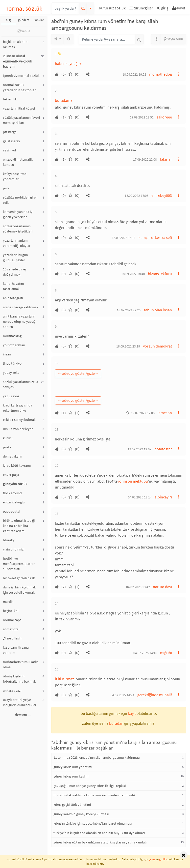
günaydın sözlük (15, 484)
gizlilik (163, 859)
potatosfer (163, 449)
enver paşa (11, 475)
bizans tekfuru (160, 274)
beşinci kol (11, 611)
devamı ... (23, 715)
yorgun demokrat (157, 346)
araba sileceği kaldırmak (21, 307)
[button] (113, 9)
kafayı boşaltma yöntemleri (15, 176)
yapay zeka (11, 373)
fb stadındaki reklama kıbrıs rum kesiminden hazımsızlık (95, 795)
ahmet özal (11, 629)
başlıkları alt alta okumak (15, 44)
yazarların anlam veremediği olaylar (17, 243)
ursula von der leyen (18, 429)
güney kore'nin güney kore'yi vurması (81, 814)
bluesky (9, 540)
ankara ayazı (12, 691)
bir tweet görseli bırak (19, 578)
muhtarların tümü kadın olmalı (21, 664)
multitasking (12, 336)
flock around (12, 493)
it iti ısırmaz (64, 679)
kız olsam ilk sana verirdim (16, 650)
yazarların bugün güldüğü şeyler (15, 257)
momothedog (161, 74)
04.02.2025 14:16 (145, 653)
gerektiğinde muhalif (155, 695)
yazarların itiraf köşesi (19, 108)
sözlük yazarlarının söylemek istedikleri (18, 229)
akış (9, 20)
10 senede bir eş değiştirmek (15, 272)
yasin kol (10, 150)
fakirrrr (166, 159)
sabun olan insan (158, 310)
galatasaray (12, 141)
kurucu (8, 438)
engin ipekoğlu (14, 502)
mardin (8, 602)
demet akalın (13, 456)
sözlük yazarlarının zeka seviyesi (21, 384)
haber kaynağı (67, 63)
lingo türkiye (12, 363)
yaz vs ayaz (11, 396)
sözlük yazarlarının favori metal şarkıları (21, 120)
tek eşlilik (10, 99)
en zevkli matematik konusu (18, 162)
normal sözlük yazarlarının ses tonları (20, 87)
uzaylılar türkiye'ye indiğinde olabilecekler (20, 702)
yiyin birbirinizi (14, 549)
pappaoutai (12, 511)
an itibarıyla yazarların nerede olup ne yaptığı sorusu (20, 321)
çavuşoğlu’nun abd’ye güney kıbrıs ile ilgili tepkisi (90, 786)
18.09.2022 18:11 (124, 238)
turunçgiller (141, 8)
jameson (165, 413)
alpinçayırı (163, 497)
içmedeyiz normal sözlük (21, 76)
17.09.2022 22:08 (145, 159)
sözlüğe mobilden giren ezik (20, 200)
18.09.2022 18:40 (133, 274)
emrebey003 (162, 195)
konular (39, 20)
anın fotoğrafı (13, 298)
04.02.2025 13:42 (138, 587)
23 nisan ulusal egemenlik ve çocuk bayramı (17, 61)
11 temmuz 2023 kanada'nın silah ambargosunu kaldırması (97, 757)
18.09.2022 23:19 (128, 346)
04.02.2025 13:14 (140, 497)
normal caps (12, 620)
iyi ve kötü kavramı (17, 465)
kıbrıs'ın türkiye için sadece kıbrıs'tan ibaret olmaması (93, 823)
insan (7, 354)
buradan (62, 100)
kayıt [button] (132, 713)
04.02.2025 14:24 (122, 695)
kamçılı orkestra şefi (155, 237)
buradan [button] (116, 723)
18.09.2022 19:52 (134, 74)
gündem (24, 20)
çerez (152, 859)
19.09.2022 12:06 (143, 413)
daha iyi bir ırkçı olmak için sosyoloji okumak (19, 590)
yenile (24, 31)
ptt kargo (10, 132)
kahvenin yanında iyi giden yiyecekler (18, 214)
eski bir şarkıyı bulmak (19, 420)
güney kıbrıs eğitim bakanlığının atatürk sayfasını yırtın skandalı (100, 842)
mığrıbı (166, 653)
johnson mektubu (133, 481)
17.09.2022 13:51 (142, 117)
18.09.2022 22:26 (129, 310)
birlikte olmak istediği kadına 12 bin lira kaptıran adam (19, 526)
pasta (7, 447)
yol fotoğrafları (14, 345)
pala (6, 188)
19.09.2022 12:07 (140, 449)
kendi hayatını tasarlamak (13, 286)
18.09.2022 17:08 (137, 196)
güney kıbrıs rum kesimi (71, 776)
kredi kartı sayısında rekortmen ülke (18, 408)
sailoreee (164, 117)
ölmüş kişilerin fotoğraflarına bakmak (19, 679)
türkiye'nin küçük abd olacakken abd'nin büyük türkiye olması (99, 833)
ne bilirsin (12, 638)
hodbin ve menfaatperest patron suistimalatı (19, 564)
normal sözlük (24, 9)
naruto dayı (162, 587)
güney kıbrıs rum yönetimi (73, 767)
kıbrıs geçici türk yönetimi (72, 805)
